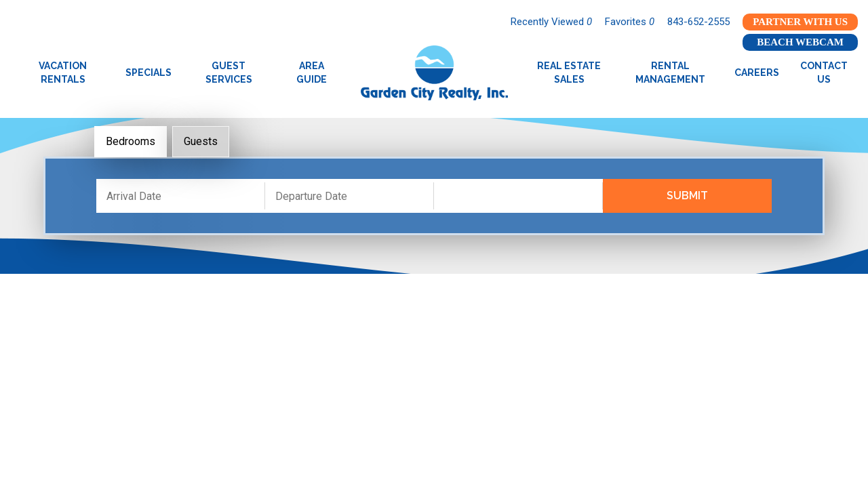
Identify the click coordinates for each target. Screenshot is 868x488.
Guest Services (229, 73)
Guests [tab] (201, 141)
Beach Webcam (800, 42)
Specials (149, 73)
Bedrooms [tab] (131, 141)
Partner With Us (800, 22)
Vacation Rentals (63, 73)
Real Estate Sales (569, 73)
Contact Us (824, 73)
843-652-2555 (698, 22)
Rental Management (670, 73)
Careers (757, 73)
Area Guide (312, 73)
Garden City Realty (434, 73)
